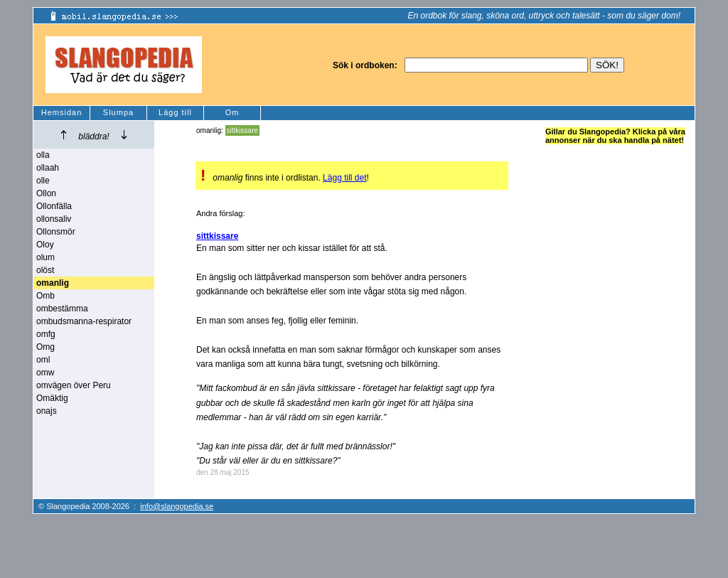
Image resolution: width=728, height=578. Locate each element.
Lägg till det (344, 178)
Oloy (45, 245)
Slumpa (118, 112)
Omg (45, 347)
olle (43, 181)
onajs (47, 411)
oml (43, 360)
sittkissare (242, 130)
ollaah (48, 168)
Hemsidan (62, 112)
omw (45, 373)
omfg (46, 334)
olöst (45, 270)
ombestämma (62, 309)
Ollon (46, 193)
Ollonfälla (54, 206)
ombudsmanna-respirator (84, 321)
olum (45, 257)
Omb (45, 296)
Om (232, 112)
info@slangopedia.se (177, 506)
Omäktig (52, 398)
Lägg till (175, 112)
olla (43, 155)
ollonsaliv (54, 219)
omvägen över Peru (74, 385)
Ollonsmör (56, 232)
